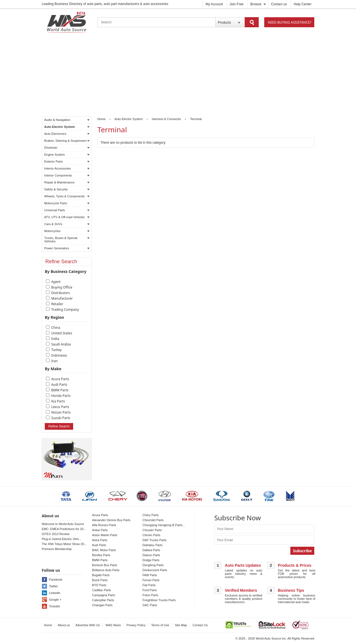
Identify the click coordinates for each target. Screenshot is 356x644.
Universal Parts (67, 210)
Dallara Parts (151, 550)
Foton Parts (150, 595)
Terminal (196, 119)
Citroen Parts (151, 535)
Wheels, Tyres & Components (67, 196)
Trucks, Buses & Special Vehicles (67, 240)
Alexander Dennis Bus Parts (111, 520)
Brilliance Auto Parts (106, 570)
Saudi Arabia (61, 344)
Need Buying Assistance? (290, 22)
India (55, 339)
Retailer (57, 304)
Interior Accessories (67, 168)
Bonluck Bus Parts (105, 565)
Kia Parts (58, 401)
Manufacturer (62, 298)
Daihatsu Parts (152, 545)
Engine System (67, 155)
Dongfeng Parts (153, 565)
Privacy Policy (136, 625)
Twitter (53, 586)
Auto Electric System (67, 127)
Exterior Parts (67, 161)
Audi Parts (59, 385)
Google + (55, 600)
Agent (56, 282)
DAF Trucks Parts (154, 540)
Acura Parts (60, 379)
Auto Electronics (67, 134)
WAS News (113, 625)
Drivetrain (67, 148)
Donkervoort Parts (155, 570)
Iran (54, 361)
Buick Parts (100, 580)
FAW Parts (150, 575)
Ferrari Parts (151, 580)
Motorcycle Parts (67, 203)
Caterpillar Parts (103, 600)
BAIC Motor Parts (104, 550)
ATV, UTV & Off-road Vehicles (67, 217)
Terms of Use (160, 625)
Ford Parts (149, 590)
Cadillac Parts (102, 590)
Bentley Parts (101, 555)
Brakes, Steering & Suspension (67, 141)
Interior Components (67, 175)
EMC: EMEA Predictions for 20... (64, 529)
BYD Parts (99, 585)
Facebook (56, 580)
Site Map (181, 625)
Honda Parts (61, 396)
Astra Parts (100, 540)
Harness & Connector (166, 119)
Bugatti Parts (101, 575)
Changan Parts (102, 605)
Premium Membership (57, 549)
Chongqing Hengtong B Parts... (164, 525)
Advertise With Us (87, 625)
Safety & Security (67, 189)
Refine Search (59, 426)
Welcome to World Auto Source (63, 524)
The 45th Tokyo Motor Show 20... (64, 544)
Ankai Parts (100, 530)
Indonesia (59, 355)
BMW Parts (60, 390)
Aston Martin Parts (105, 535)
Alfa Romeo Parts (104, 525)
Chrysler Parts (152, 530)
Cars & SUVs (67, 224)
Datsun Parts (151, 555)
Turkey (56, 350)
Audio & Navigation (67, 120)
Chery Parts (150, 515)
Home (101, 119)
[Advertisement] (178, 75)
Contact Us (200, 625)
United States (62, 333)
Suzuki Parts (61, 418)
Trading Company (65, 309)
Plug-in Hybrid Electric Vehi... (61, 539)
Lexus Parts (60, 407)
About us (64, 625)
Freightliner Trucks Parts (159, 600)
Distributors (60, 293)
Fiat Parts (149, 585)
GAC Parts (150, 605)
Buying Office (62, 287)
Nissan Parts (61, 412)
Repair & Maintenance (67, 182)
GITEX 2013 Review (56, 534)
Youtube (55, 606)
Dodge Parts (151, 560)
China (56, 328)
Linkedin (55, 593)
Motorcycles (67, 231)
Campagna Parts (104, 595)
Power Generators (67, 248)
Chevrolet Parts (153, 520)
